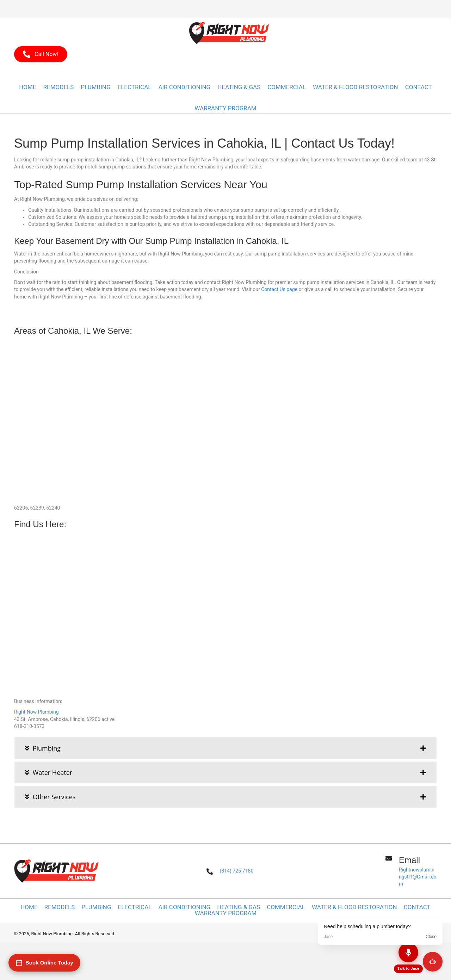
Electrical (135, 907)
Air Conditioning (184, 907)
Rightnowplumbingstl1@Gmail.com (418, 877)
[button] (41, 54)
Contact (417, 907)
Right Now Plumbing (36, 712)
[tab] (225, 748)
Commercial (286, 907)
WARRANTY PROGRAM (226, 913)
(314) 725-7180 (237, 871)
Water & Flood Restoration (354, 907)
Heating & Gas (239, 907)
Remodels (60, 907)
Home (29, 907)
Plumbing (96, 907)
